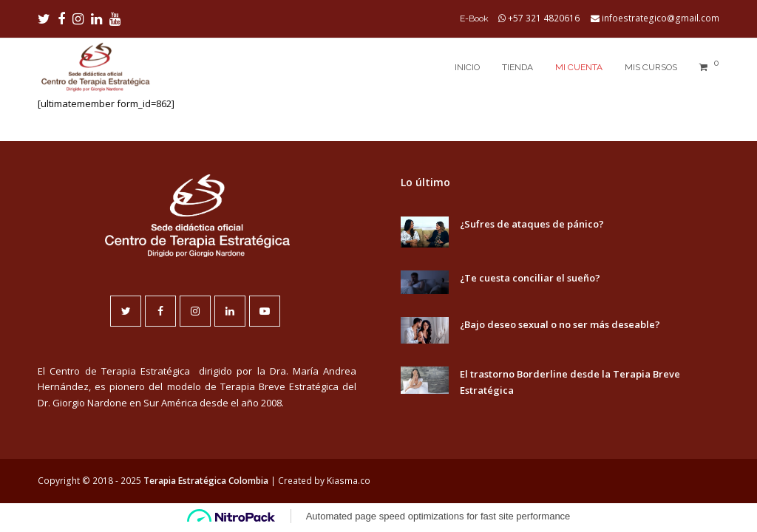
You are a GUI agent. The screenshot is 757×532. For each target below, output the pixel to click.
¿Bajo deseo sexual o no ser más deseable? (560, 324)
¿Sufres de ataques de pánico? (532, 224)
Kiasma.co (349, 481)
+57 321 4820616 (544, 18)
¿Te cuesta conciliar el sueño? (530, 278)
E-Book (474, 18)
